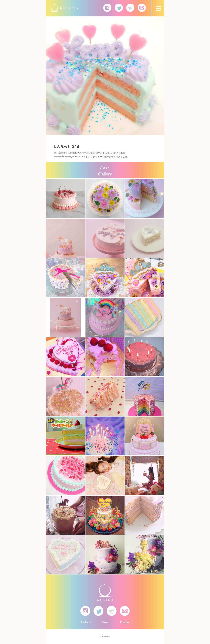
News (106, 622)
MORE (105, 576)
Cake (105, 168)
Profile (125, 622)
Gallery (86, 622)
